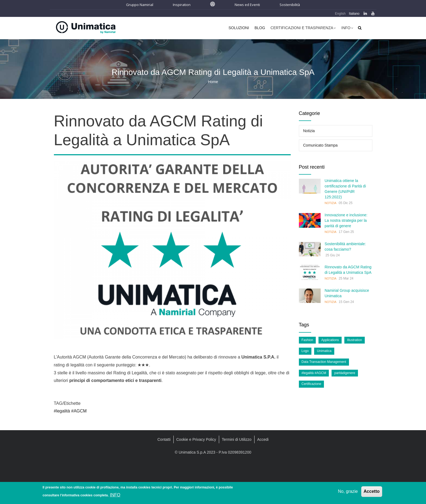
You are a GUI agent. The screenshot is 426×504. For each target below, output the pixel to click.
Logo (305, 351)
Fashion (307, 340)
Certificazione (312, 384)
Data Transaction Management (324, 362)
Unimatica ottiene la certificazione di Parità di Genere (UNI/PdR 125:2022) (345, 189)
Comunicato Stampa (321, 145)
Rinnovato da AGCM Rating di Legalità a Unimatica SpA (348, 270)
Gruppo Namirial (140, 5)
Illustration (355, 340)
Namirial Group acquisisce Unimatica (347, 293)
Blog (260, 28)
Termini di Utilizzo (237, 439)
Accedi (263, 439)
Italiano (354, 14)
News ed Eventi (247, 5)
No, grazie (348, 491)
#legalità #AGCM (70, 411)
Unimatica (324, 351)
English (340, 14)
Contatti (164, 439)
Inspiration (182, 5)
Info (347, 28)
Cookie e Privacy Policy (196, 439)
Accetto (372, 491)
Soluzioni (239, 28)
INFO (115, 495)
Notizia (309, 131)
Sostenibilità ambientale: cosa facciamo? (345, 247)
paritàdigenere (345, 373)
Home (213, 82)
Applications (330, 340)
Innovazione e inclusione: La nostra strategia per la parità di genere (346, 220)
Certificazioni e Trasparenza (303, 28)
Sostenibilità (290, 5)
